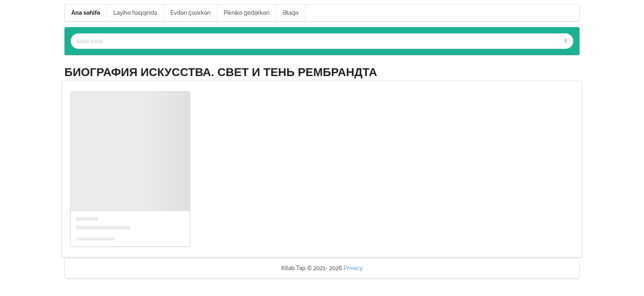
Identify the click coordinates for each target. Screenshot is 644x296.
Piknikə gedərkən (247, 13)
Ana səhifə (86, 13)
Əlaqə (291, 13)
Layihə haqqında (135, 13)
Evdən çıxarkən (191, 13)
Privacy (353, 268)
